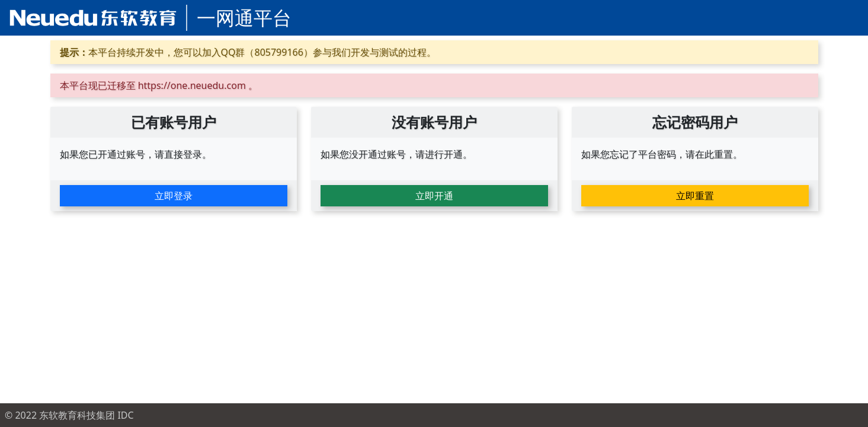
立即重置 (695, 196)
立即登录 (174, 196)
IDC (125, 415)
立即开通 (434, 196)
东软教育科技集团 (77, 415)
